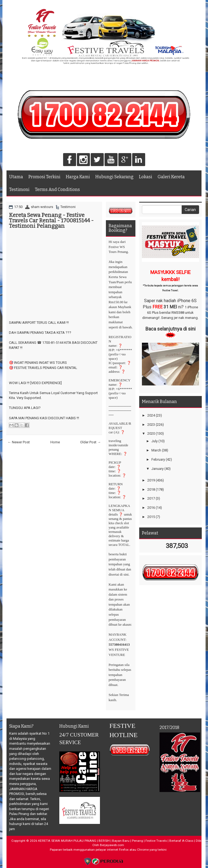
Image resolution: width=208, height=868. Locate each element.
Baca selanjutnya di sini (170, 329)
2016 (151, 508)
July (155, 441)
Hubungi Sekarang (114, 177)
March (156, 450)
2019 (151, 480)
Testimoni (19, 189)
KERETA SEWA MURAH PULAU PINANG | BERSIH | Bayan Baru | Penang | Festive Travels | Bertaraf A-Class (116, 841)
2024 (151, 415)
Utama (16, 177)
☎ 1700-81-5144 (50, 343)
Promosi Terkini (44, 177)
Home (55, 442)
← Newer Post (19, 442)
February (158, 459)
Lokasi (146, 177)
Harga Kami (78, 177)
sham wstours (42, 207)
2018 (151, 489)
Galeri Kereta (171, 177)
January (157, 469)
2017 (151, 498)
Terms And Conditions (57, 189)
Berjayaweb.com (112, 845)
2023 (151, 425)
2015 (151, 517)
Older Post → (90, 442)
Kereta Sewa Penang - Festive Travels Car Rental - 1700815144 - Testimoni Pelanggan (51, 220)
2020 (151, 433)
